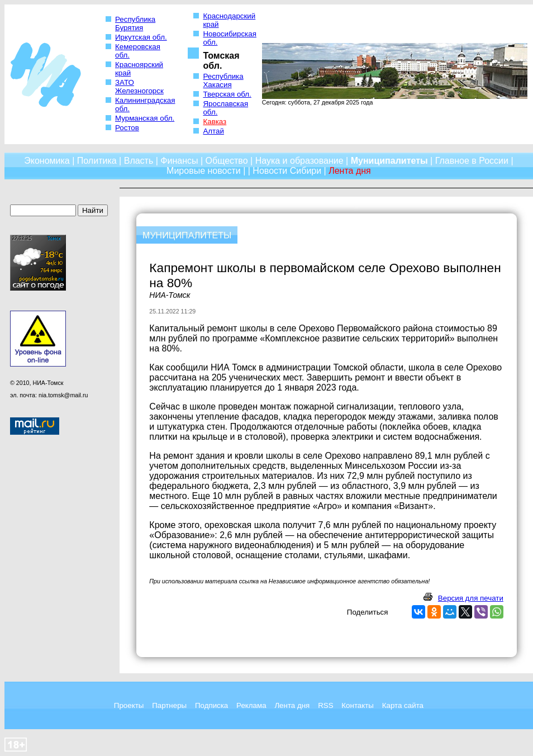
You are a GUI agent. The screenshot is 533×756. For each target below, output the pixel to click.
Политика (97, 161)
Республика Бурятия (135, 23)
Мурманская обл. (145, 118)
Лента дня (292, 705)
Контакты (358, 705)
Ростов (127, 128)
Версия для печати (471, 598)
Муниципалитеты (389, 161)
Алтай (213, 131)
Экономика (47, 161)
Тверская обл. (227, 94)
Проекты (129, 705)
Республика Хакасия (223, 80)
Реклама (251, 705)
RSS (325, 705)
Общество (227, 161)
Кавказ (215, 122)
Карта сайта (403, 705)
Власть (139, 161)
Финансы (179, 161)
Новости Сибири (287, 171)
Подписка (211, 705)
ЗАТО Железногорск (139, 87)
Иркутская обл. (141, 37)
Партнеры (169, 705)
